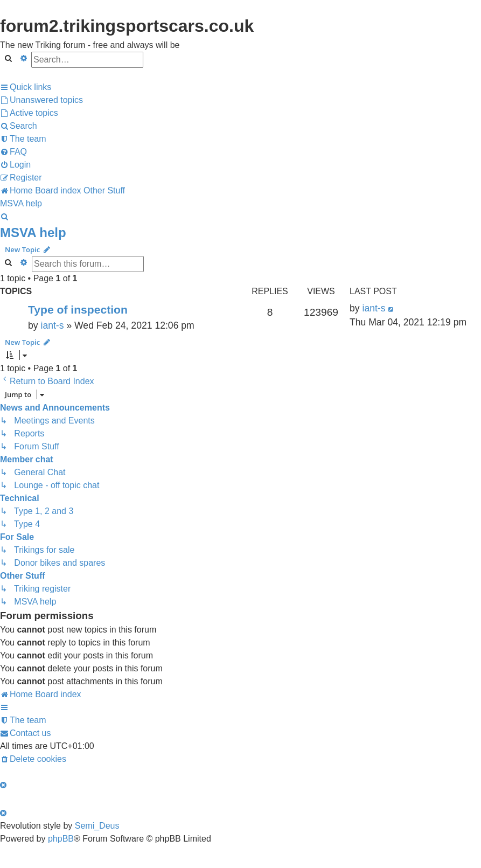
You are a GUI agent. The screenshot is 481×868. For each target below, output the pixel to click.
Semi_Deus (97, 826)
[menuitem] (41, 100)
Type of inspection (78, 310)
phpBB (61, 839)
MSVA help (33, 232)
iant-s (52, 325)
